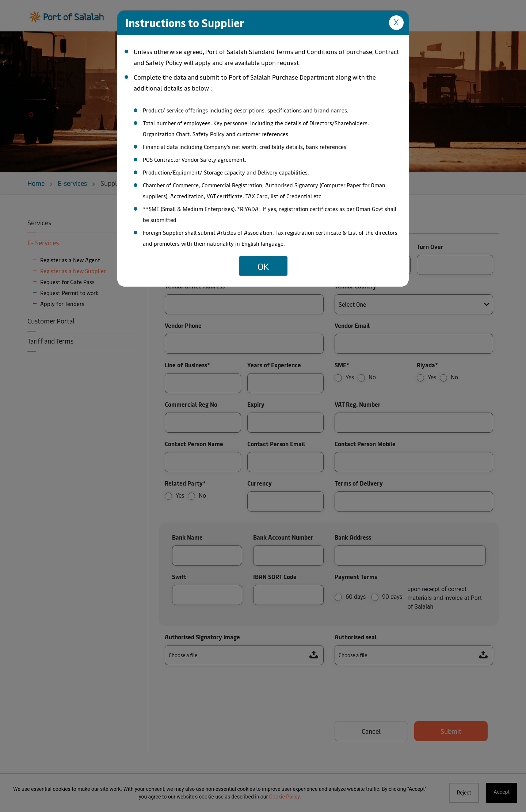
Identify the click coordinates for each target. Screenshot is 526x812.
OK (263, 266)
